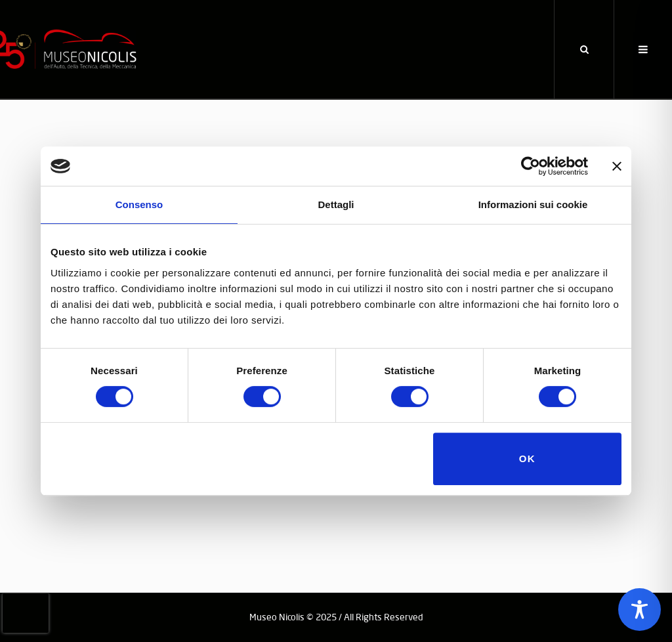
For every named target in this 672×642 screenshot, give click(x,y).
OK (528, 459)
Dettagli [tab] (336, 204)
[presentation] (26, 613)
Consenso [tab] (139, 204)
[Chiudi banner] (617, 166)
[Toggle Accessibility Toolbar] (640, 610)
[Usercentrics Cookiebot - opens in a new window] (531, 166)
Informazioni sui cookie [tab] (533, 204)
